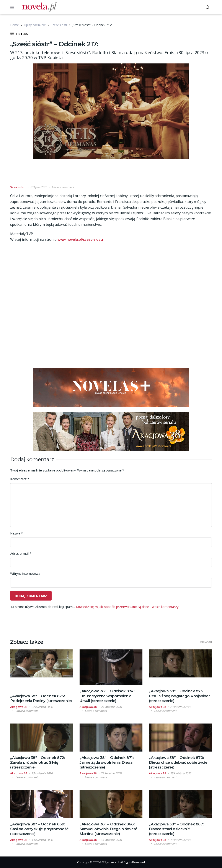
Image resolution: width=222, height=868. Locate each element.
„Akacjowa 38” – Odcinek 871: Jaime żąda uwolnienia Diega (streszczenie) (107, 762)
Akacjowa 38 (19, 707)
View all (206, 642)
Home (14, 25)
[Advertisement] (111, 174)
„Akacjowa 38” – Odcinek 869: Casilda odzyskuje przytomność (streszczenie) (39, 829)
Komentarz (20, 479)
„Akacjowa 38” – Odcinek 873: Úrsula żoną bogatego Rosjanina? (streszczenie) (179, 696)
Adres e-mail (21, 553)
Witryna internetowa (25, 573)
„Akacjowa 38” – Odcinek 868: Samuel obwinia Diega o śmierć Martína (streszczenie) (108, 829)
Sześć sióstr (59, 25)
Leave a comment (63, 187)
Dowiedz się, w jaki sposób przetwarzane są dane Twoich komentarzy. (128, 607)
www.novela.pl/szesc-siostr (81, 239)
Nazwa (16, 533)
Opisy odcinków (35, 25)
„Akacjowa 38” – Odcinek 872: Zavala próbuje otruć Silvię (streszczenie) (38, 762)
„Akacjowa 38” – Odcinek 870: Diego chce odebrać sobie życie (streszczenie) (178, 762)
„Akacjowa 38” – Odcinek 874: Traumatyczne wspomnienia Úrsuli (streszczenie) (107, 696)
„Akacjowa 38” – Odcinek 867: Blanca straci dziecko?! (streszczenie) (176, 829)
